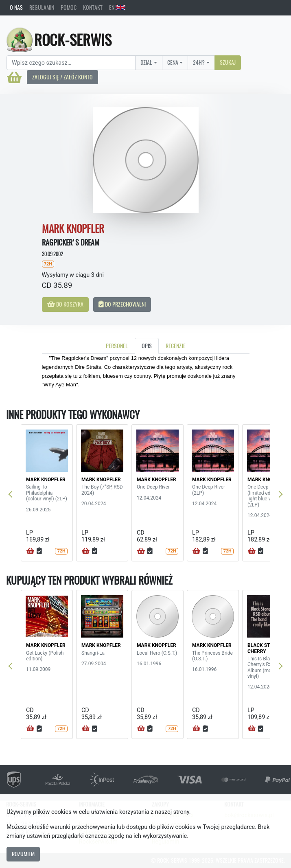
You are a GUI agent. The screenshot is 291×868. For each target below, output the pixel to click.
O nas (16, 7)
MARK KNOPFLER (46, 480)
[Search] (71, 63)
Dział (146, 62)
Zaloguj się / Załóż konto (62, 77)
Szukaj (228, 62)
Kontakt (93, 7)
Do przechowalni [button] (122, 304)
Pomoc (69, 7)
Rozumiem (23, 854)
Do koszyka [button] (65, 304)
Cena (173, 62)
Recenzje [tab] (176, 346)
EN (117, 7)
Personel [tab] (117, 346)
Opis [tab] (147, 346)
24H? (199, 62)
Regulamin (42, 7)
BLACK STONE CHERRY (264, 648)
